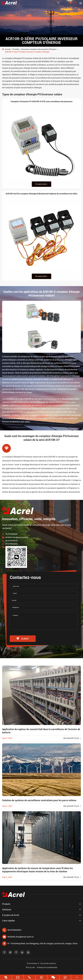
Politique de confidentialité (47, 967)
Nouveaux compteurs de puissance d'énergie (39, 49)
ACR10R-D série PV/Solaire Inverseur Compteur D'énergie (27, 52)
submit (23, 639)
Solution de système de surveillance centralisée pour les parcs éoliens (39, 800)
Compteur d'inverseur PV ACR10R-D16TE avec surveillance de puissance (41, 101)
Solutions (7, 910)
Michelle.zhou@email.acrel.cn (17, 537)
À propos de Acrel (11, 915)
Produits (16, 49)
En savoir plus (42, 184)
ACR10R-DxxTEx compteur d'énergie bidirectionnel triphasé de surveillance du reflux (41, 194)
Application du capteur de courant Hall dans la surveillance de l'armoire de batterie (41, 731)
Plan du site (30, 967)
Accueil (8, 49)
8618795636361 (12, 534)
